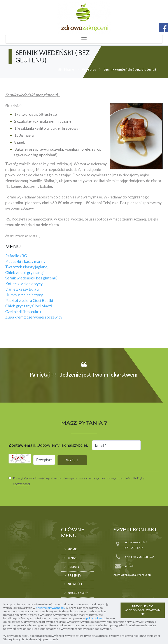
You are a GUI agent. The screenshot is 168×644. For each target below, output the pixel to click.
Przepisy (89, 69)
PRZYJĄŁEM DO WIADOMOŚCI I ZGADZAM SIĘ (143, 610)
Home (69, 69)
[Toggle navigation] (84, 39)
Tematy (74, 567)
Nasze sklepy (78, 593)
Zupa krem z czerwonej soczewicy (34, 317)
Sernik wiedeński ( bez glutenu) (31, 278)
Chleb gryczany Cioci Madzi (29, 306)
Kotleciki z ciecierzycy (24, 284)
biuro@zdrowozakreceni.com (133, 575)
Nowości (75, 584)
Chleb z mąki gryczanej (24, 273)
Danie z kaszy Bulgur (23, 289)
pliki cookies (94, 618)
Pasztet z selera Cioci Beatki (29, 300)
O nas (72, 558)
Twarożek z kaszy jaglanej (27, 267)
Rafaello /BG (16, 256)
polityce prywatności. (50, 608)
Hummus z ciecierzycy (24, 295)
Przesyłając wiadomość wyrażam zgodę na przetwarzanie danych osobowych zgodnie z (79, 481)
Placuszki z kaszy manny (25, 261)
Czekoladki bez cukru (23, 312)
